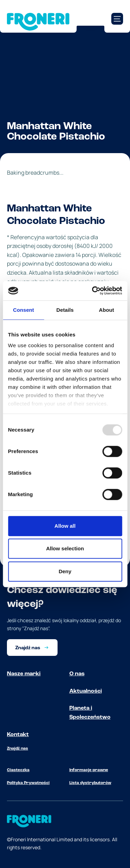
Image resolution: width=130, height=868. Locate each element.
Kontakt (18, 735)
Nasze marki (24, 674)
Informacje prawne (89, 770)
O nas (77, 674)
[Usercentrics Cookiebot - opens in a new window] (93, 291)
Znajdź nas (18, 749)
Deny (65, 571)
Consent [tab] (23, 310)
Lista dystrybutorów (90, 783)
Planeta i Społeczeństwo (90, 713)
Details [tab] (65, 310)
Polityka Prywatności (28, 783)
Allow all (65, 526)
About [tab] (106, 310)
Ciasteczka (18, 770)
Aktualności (86, 691)
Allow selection (65, 548)
